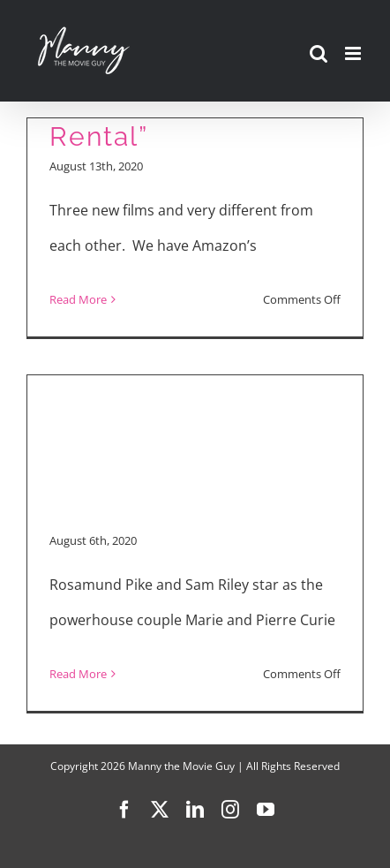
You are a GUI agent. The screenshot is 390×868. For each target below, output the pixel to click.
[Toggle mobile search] (319, 53)
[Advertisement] (195, 426)
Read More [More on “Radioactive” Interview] (78, 674)
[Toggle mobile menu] (354, 53)
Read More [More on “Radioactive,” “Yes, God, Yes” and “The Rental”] (78, 299)
